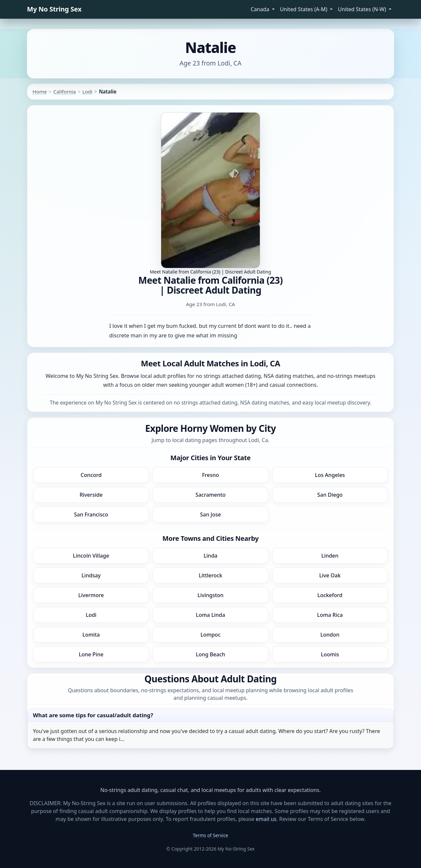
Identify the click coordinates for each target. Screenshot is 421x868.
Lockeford (330, 595)
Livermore (91, 595)
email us (266, 819)
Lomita (91, 635)
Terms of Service (210, 835)
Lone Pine (91, 654)
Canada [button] (261, 9)
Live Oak (330, 575)
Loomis (330, 654)
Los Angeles (330, 475)
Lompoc (210, 635)
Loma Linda (211, 615)
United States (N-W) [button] (363, 9)
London (330, 635)
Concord (91, 475)
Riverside (91, 495)
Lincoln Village (91, 556)
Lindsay (91, 575)
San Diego (330, 495)
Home (40, 92)
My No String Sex (54, 9)
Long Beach (210, 654)
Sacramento (210, 495)
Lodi (87, 92)
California (64, 92)
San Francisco (91, 514)
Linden (330, 556)
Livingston (210, 595)
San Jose (210, 514)
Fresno (210, 475)
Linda (210, 556)
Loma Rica (330, 615)
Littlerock (210, 575)
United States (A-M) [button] (304, 9)
